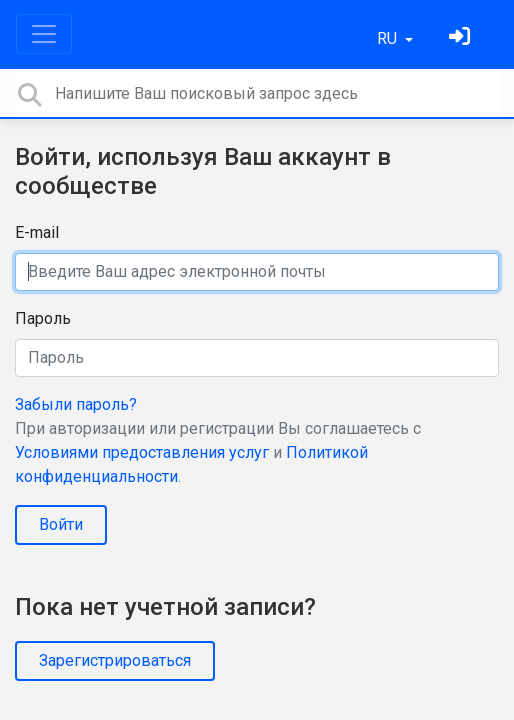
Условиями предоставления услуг (142, 452)
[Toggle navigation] (44, 34)
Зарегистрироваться (115, 660)
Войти (61, 524)
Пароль (43, 318)
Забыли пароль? (76, 404)
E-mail (37, 232)
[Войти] (462, 38)
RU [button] (389, 38)
